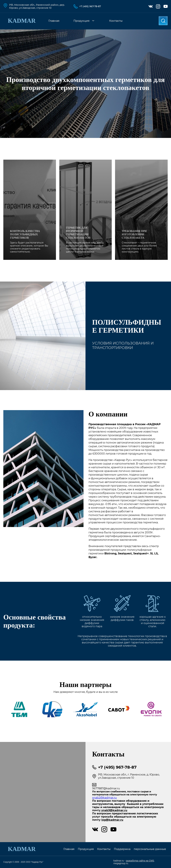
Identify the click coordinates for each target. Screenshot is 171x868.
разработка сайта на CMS (140, 861)
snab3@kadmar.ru (114, 810)
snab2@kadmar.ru (104, 798)
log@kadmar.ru (112, 820)
